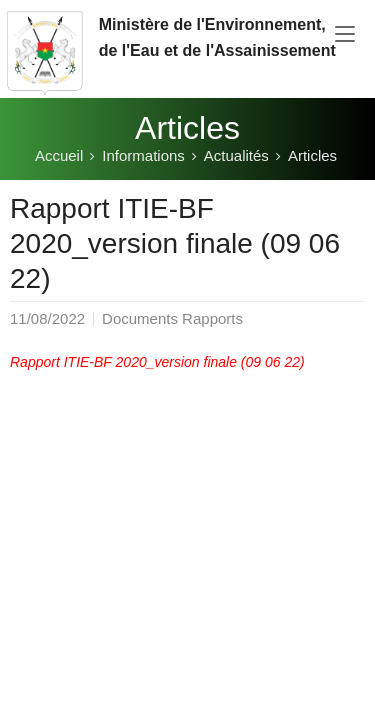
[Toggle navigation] (345, 35)
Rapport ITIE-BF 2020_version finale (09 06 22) (157, 362)
